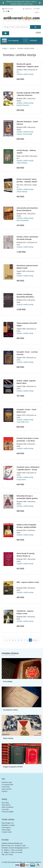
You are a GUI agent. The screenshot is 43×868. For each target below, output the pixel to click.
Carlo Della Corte (23, 422)
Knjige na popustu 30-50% (13, 767)
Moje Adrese (6, 805)
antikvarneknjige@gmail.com (19, 848)
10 (33, 640)
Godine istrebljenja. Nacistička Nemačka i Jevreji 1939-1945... (25, 297)
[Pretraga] (35, 27)
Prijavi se (28, 9)
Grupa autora (21, 479)
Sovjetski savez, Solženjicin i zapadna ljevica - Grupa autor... (28, 469)
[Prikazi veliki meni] (26, 40)
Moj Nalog (5, 803)
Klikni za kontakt (17, 850)
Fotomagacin (6, 827)
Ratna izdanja (8, 738)
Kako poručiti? (7, 789)
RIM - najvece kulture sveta (28, 582)
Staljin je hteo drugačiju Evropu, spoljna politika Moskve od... (26, 527)
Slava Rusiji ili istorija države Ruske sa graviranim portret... (25, 556)
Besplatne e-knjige (8, 825)
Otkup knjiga (6, 830)
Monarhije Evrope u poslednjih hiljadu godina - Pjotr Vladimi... (28, 498)
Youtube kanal (7, 832)
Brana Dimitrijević (23, 220)
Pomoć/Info (6, 787)
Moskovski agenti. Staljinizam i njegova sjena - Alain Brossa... (28, 66)
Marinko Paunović (23, 105)
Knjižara (5, 791)
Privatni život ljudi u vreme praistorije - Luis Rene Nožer (28, 441)
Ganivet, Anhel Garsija (24, 134)
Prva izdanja (8, 681)
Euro (37, 12)
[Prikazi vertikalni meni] (4, 41)
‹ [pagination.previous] (4, 640)
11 (36, 640)
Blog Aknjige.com (8, 823)
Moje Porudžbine (8, 807)
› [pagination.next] (39, 640)
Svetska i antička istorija (25, 74)
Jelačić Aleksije (22, 163)
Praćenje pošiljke (8, 812)
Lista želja (5, 809)
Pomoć (38, 9)
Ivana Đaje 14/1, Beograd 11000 (14, 846)
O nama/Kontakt (7, 785)
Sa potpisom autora (10, 710)
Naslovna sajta (7, 782)
